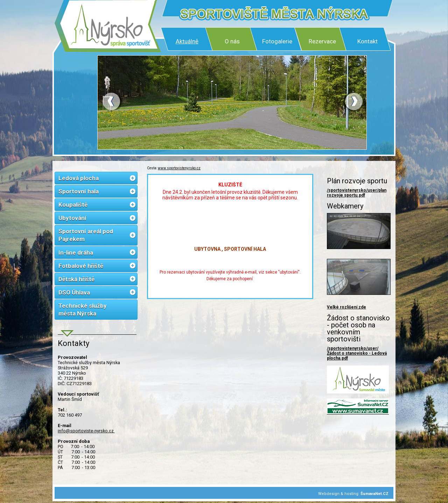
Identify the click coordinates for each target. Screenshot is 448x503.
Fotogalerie (277, 41)
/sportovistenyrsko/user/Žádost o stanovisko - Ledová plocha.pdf (357, 353)
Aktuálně (187, 41)
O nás (232, 41)
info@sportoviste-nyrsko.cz (86, 431)
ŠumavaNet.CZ (374, 494)
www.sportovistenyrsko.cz (179, 168)
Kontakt (367, 41)
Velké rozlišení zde (346, 307)
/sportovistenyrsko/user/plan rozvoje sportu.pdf (357, 193)
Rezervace (322, 41)
